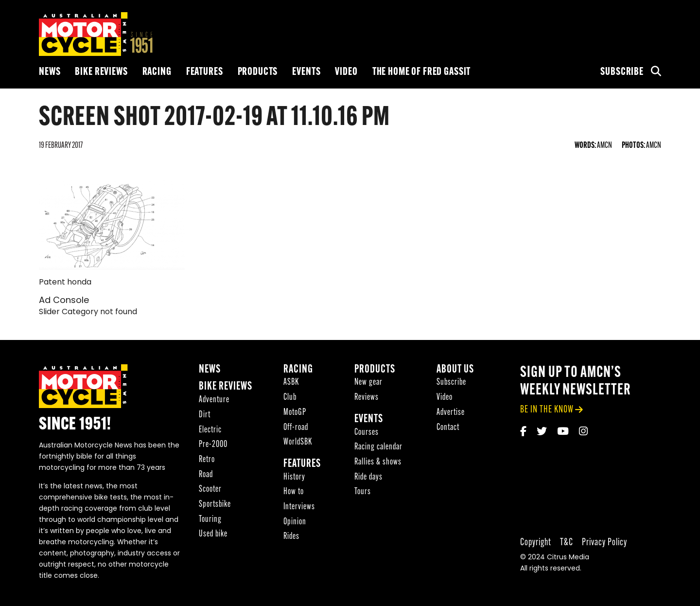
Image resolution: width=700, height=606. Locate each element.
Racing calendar (378, 447)
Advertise (451, 413)
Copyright (536, 543)
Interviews (299, 507)
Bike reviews (101, 72)
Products (258, 72)
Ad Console (64, 301)
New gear (368, 383)
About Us (455, 370)
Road (206, 475)
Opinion (295, 522)
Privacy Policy (604, 543)
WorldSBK (298, 442)
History (294, 477)
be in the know (547, 410)
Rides (291, 537)
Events (306, 72)
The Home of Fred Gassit (422, 72)
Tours (363, 492)
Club (290, 398)
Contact (448, 428)
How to (294, 492)
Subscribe (622, 72)
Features (205, 72)
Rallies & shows (378, 462)
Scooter (210, 490)
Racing (157, 72)
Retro (207, 460)
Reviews (367, 398)
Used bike (213, 534)
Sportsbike (215, 505)
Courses (367, 433)
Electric (210, 430)
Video (346, 72)
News (50, 72)
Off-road (296, 428)
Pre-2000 (213, 445)
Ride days (368, 477)
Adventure (214, 400)
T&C (567, 543)
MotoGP (295, 413)
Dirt (205, 415)
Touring (210, 520)
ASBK (291, 383)
